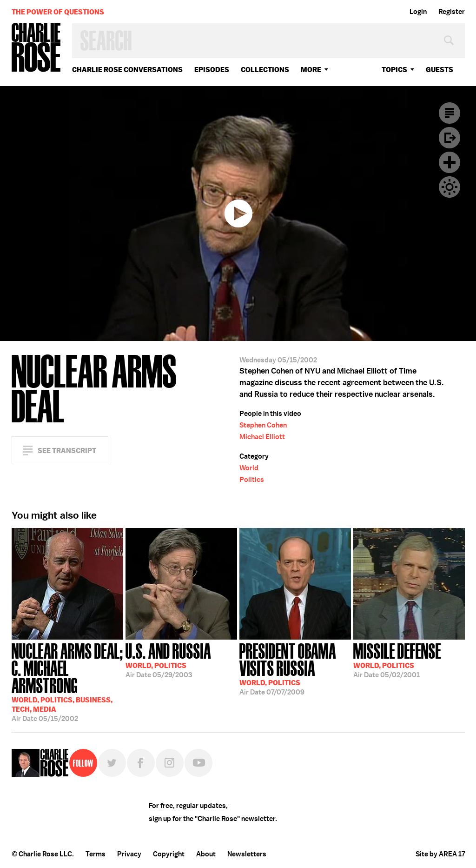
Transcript (450, 113)
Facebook (141, 763)
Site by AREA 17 (440, 854)
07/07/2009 (295, 668)
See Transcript (67, 451)
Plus (450, 162)
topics (394, 70)
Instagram (170, 763)
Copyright (169, 854)
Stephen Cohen (263, 425)
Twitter (112, 763)
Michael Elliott (262, 437)
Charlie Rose (36, 48)
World (249, 468)
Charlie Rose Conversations (127, 70)
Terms (96, 854)
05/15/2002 (67, 681)
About (206, 854)
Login (418, 12)
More (311, 70)
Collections (265, 70)
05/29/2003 (168, 660)
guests (440, 70)
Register (452, 12)
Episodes (212, 70)
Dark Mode (450, 187)
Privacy (129, 854)
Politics (252, 480)
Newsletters (247, 854)
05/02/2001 (397, 660)
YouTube (198, 763)
